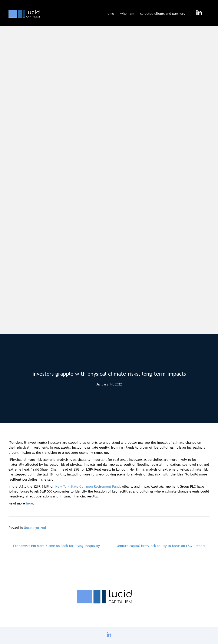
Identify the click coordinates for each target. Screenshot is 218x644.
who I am (127, 13)
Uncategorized (35, 528)
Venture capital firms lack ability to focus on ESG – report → (163, 546)
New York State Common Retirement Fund (87, 486)
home (110, 13)
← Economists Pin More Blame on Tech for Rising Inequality (54, 546)
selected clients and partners (163, 13)
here (29, 503)
